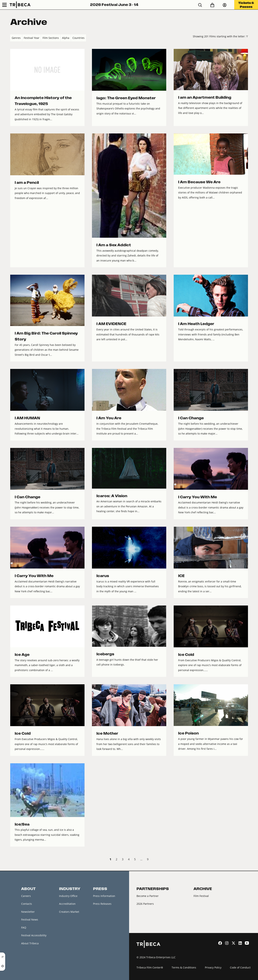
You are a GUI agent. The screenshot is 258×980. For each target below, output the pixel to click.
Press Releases (102, 904)
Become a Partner (148, 896)
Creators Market (69, 912)
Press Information (104, 896)
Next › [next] (245, 860)
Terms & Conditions (184, 967)
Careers (26, 896)
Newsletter (28, 912)
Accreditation (67, 904)
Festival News (30, 920)
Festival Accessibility (34, 935)
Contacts (27, 904)
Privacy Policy (213, 967)
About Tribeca (30, 943)
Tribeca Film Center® (150, 967)
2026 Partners (145, 904)
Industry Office (68, 896)
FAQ (24, 927)
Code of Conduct (240, 967)
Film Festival (201, 896)
